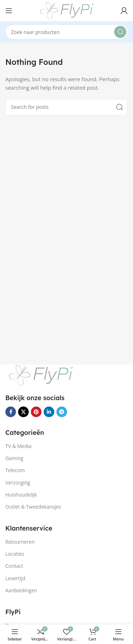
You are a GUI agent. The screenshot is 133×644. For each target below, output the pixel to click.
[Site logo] (67, 10)
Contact (14, 566)
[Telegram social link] (62, 412)
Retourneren (20, 542)
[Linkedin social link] (49, 412)
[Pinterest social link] (36, 412)
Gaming (14, 458)
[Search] (66, 32)
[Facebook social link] (11, 412)
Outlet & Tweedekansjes (33, 507)
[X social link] (23, 412)
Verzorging (18, 483)
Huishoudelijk (21, 495)
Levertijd (15, 578)
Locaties (15, 554)
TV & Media (18, 446)
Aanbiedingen (21, 590)
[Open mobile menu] (9, 11)
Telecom (15, 470)
